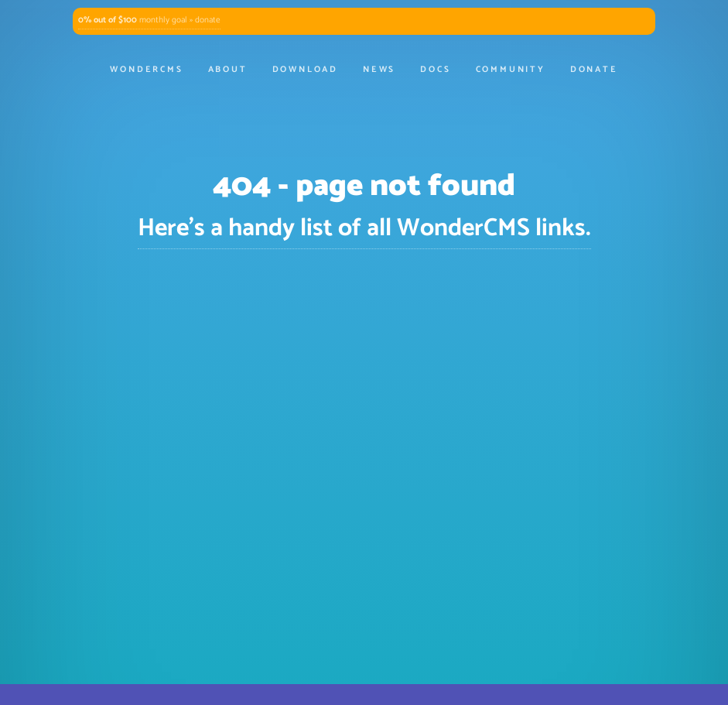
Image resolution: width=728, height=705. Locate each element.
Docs (435, 70)
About (228, 70)
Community (511, 70)
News (379, 70)
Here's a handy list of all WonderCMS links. (364, 228)
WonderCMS (146, 70)
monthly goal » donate (149, 20)
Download (305, 70)
